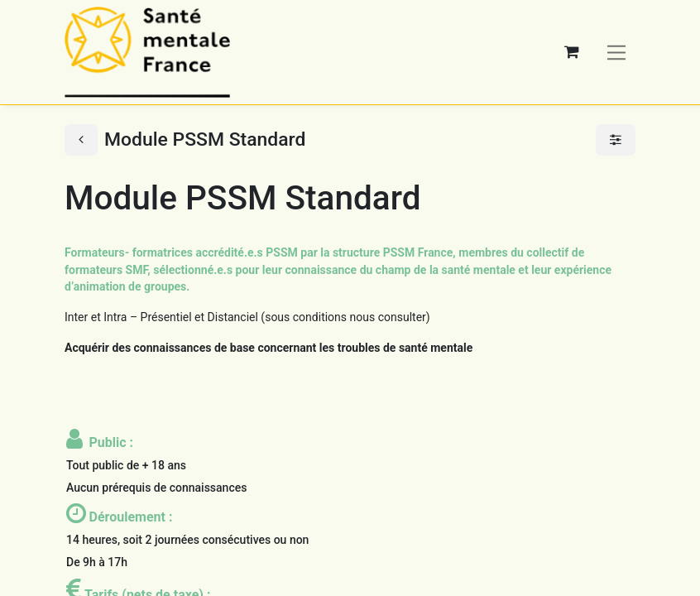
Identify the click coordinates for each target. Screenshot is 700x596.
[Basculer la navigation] (617, 52)
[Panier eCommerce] (572, 52)
